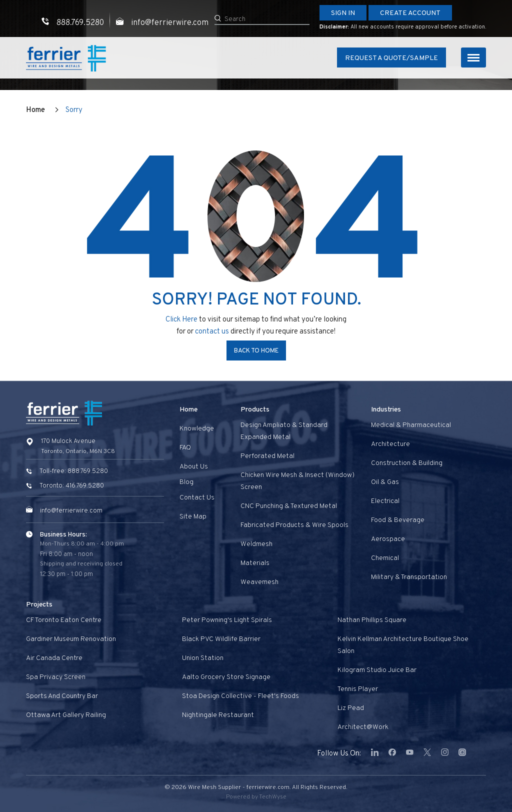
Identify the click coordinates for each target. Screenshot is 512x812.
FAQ (185, 448)
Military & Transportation (409, 577)
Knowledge (197, 429)
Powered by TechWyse (256, 797)
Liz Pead (351, 708)
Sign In (343, 13)
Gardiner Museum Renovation (71, 639)
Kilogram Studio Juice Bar (377, 670)
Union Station (203, 658)
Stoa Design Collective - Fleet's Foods (240, 696)
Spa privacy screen (56, 677)
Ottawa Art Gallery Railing (66, 715)
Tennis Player (358, 689)
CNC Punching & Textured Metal (289, 506)
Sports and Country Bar (62, 696)
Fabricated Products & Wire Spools (294, 525)
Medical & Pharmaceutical (411, 425)
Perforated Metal (267, 456)
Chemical (385, 558)
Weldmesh (256, 544)
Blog (186, 482)
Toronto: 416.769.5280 (72, 486)
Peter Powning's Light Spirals (227, 620)
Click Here (181, 320)
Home (35, 110)
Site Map (193, 517)
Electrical (385, 501)
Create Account (410, 13)
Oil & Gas (385, 482)
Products (255, 410)
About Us (194, 467)
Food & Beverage (398, 520)
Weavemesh (259, 582)
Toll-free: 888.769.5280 (74, 471)
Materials (255, 563)
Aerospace (388, 539)
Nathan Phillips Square (372, 620)
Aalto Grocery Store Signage (226, 677)
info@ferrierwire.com (71, 511)
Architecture (390, 444)
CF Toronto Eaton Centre (64, 620)
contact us (213, 332)
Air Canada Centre (54, 658)
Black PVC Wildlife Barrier (221, 639)
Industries (386, 410)
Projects (39, 605)
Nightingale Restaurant (218, 715)
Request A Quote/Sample (391, 58)
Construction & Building (407, 463)
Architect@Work (363, 727)
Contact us (197, 498)
